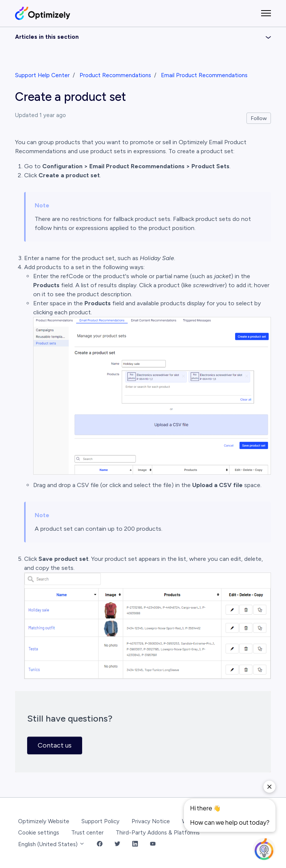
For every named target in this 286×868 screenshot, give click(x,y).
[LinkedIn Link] (135, 844)
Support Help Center (42, 75)
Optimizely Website (44, 821)
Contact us (55, 745)
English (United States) (51, 844)
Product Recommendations (115, 75)
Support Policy (100, 821)
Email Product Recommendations (204, 75)
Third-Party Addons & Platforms (158, 833)
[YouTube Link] (153, 844)
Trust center (87, 833)
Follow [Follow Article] (259, 118)
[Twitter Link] (117, 844)
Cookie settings (39, 833)
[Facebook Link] (100, 844)
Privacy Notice (151, 821)
